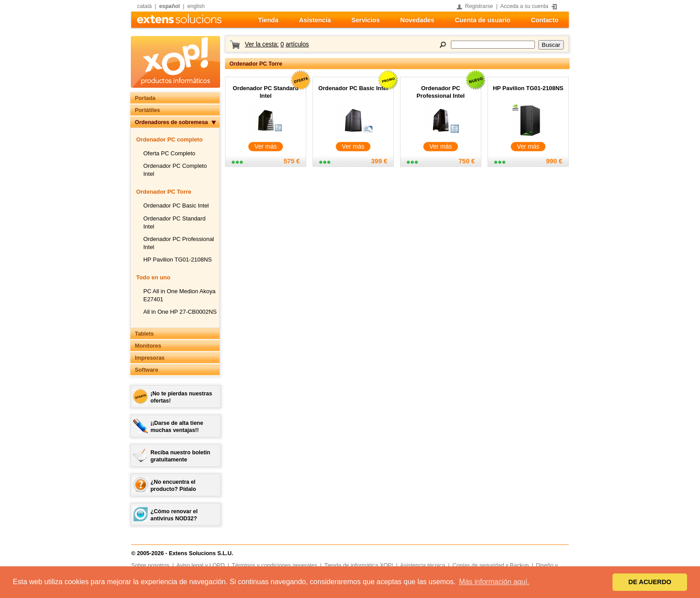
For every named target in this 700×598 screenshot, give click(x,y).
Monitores (148, 346)
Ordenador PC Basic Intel (176, 206)
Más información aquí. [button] (494, 582)
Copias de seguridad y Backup (490, 565)
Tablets (144, 334)
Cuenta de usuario (483, 20)
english (196, 6)
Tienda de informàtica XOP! (359, 565)
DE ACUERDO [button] (650, 582)
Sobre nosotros (150, 565)
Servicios (365, 20)
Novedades (417, 20)
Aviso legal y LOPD (200, 565)
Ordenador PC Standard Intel (265, 92)
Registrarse (479, 6)
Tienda (268, 20)
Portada (145, 98)
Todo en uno (153, 277)
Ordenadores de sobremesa (171, 122)
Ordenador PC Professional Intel (441, 92)
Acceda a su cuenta (525, 6)
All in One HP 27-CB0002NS (180, 312)
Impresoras (150, 358)
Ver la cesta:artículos (277, 44)
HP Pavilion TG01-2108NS (177, 260)
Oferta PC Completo (169, 153)
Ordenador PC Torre (164, 192)
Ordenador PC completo (169, 139)
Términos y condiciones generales (274, 565)
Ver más (266, 147)
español (170, 6)
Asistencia (315, 20)
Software (146, 370)
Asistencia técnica (423, 565)
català (144, 6)
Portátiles (147, 110)
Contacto (545, 20)
